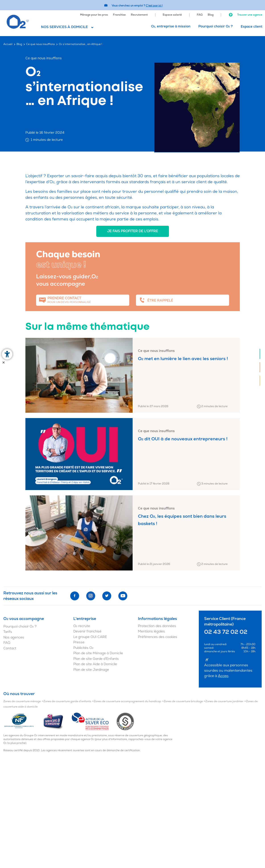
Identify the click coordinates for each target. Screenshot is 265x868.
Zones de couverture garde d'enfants (67, 701)
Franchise (119, 15)
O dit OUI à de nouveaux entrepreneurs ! (183, 439)
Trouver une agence (245, 15)
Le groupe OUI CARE (90, 637)
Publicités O (83, 648)
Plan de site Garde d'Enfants (96, 659)
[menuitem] (94, 14)
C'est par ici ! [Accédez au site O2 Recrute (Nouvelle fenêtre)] (154, 6)
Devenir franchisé (87, 631)
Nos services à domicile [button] (64, 27)
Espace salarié (172, 15)
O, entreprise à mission (171, 26)
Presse (79, 642)
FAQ (200, 15)
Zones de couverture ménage (22, 701)
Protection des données (157, 626)
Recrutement (139, 15)
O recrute (82, 626)
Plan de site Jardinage (91, 670)
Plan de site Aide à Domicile (95, 664)
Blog (211, 15)
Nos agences (14, 637)
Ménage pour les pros (94, 15)
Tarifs (8, 632)
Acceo (223, 676)
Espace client (252, 27)
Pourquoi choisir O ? (216, 26)
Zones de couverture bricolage (183, 701)
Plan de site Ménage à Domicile (98, 653)
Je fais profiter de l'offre (133, 231)
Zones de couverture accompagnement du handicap (127, 701)
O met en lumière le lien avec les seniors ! (183, 359)
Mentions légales (151, 631)
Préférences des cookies (158, 637)
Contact (10, 648)
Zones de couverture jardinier (224, 701)
